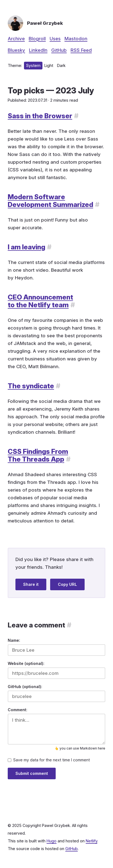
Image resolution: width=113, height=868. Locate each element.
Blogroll (37, 39)
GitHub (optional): (25, 687)
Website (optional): (26, 663)
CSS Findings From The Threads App (38, 455)
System (33, 65)
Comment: (18, 710)
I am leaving (26, 247)
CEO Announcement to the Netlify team (40, 301)
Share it (31, 584)
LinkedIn (38, 50)
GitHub (59, 50)
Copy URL (67, 584)
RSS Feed (81, 50)
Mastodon (76, 39)
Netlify (92, 841)
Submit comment (32, 773)
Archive (16, 39)
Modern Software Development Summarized (50, 201)
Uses (55, 39)
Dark (61, 65)
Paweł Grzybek (45, 23)
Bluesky (16, 50)
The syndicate (31, 386)
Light (49, 65)
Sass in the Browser (40, 116)
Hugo (52, 841)
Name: (14, 640)
